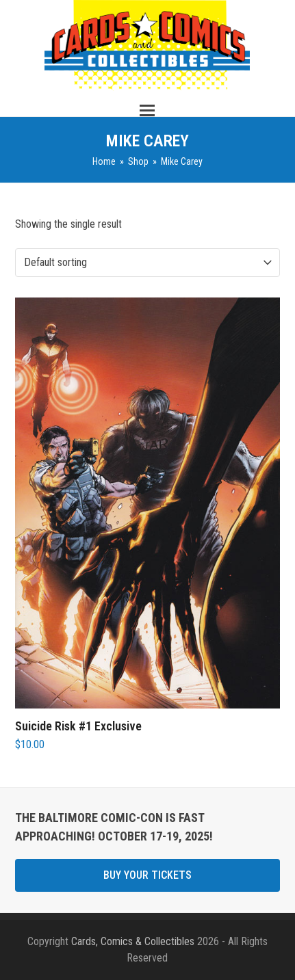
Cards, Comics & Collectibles (133, 941)
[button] (147, 110)
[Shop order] (86, 263)
